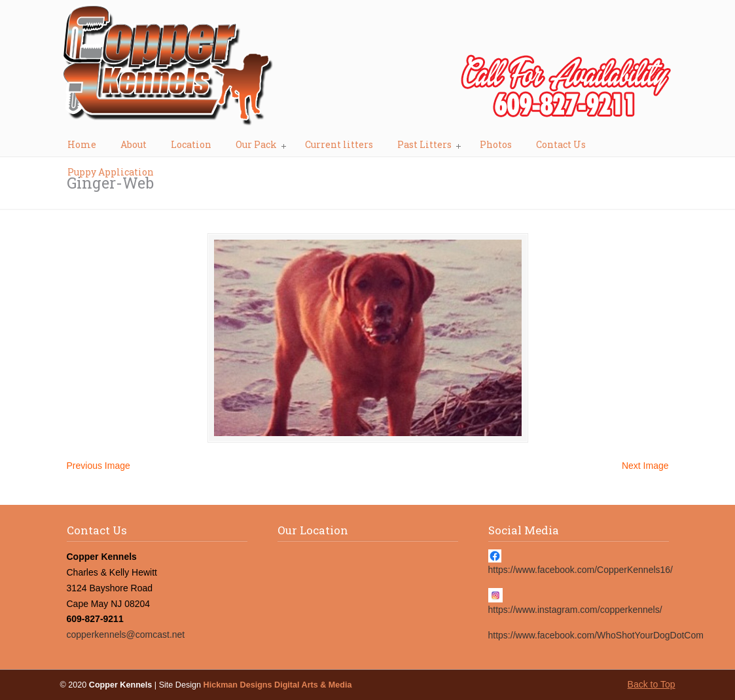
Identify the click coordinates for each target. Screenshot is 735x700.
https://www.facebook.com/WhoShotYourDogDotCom (596, 635)
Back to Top (652, 684)
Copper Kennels (368, 69)
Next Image (645, 466)
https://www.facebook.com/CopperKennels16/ (581, 570)
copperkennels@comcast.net (126, 635)
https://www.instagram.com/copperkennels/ (575, 610)
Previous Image (99, 466)
